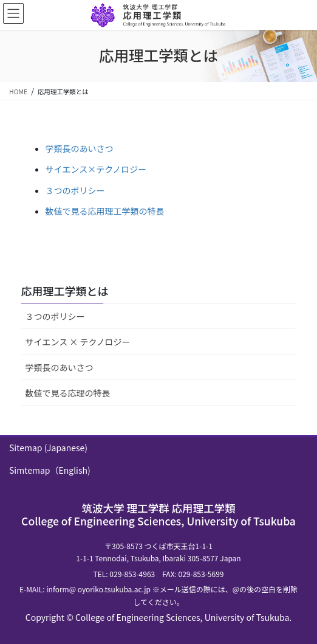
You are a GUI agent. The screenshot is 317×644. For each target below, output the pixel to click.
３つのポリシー (75, 190)
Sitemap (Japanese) (48, 448)
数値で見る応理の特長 (68, 393)
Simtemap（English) (50, 470)
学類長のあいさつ (80, 148)
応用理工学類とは (65, 291)
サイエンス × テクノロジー (78, 342)
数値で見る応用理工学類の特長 (105, 211)
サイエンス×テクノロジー (96, 169)
